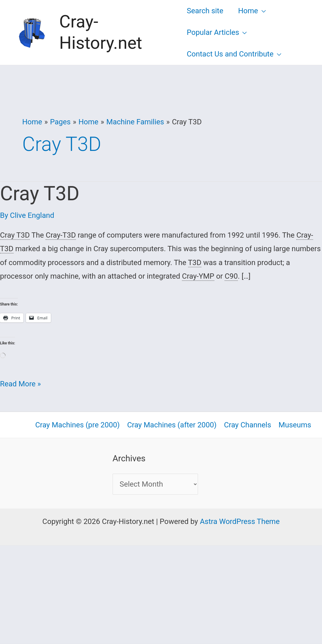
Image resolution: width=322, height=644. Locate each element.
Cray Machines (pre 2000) (77, 425)
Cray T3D (40, 194)
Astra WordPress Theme (240, 521)
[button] (262, 11)
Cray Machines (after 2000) (172, 425)
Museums (295, 425)
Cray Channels (248, 425)
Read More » (21, 383)
